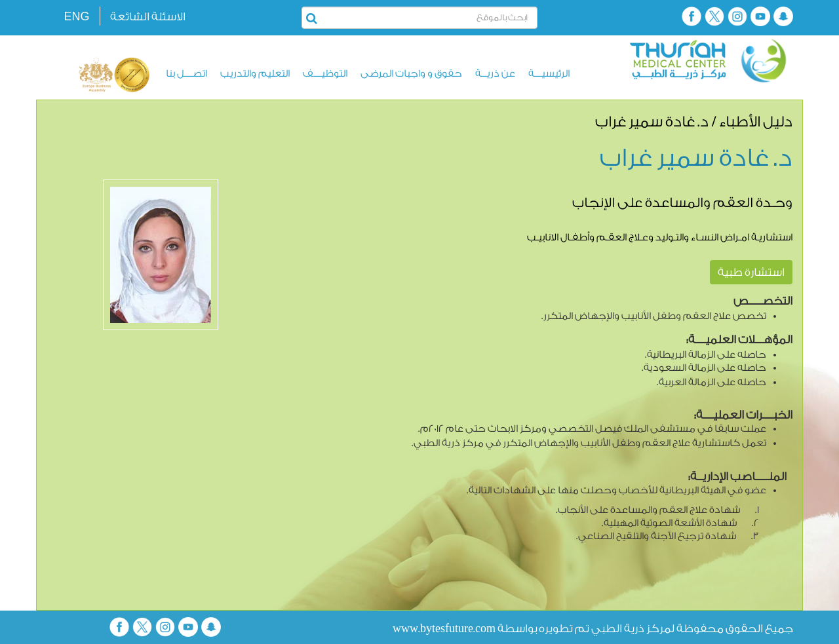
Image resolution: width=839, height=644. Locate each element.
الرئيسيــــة (549, 74)
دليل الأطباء (756, 122)
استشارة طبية (751, 272)
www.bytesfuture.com (444, 629)
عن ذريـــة (495, 74)
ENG (76, 16)
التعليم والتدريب (255, 74)
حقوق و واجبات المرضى (411, 74)
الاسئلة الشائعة (148, 17)
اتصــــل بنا (186, 74)
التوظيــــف (325, 74)
